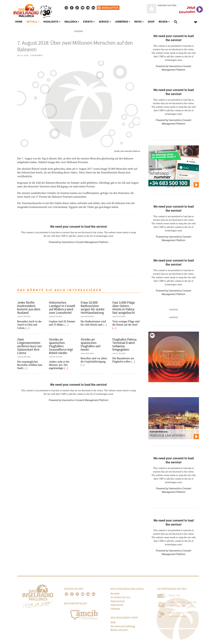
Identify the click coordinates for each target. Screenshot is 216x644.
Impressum (117, 605)
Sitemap (115, 609)
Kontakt (115, 594)
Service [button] (104, 22)
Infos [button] (138, 22)
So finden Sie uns (120, 597)
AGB (113, 622)
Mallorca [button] (71, 22)
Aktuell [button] (32, 22)
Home (19, 22)
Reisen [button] (163, 22)
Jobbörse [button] (122, 22)
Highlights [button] (51, 22)
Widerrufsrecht (119, 630)
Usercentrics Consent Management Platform (85, 242)
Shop (151, 22)
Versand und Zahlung (123, 626)
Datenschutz (118, 601)
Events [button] (88, 22)
